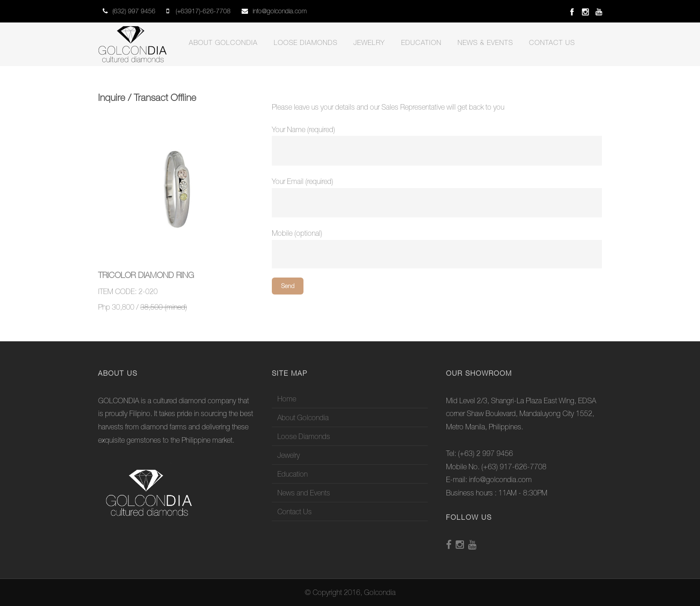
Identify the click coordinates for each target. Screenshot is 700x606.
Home (287, 399)
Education (421, 42)
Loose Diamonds (306, 42)
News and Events (304, 493)
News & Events (485, 42)
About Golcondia (223, 42)
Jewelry (369, 42)
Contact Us (552, 42)
